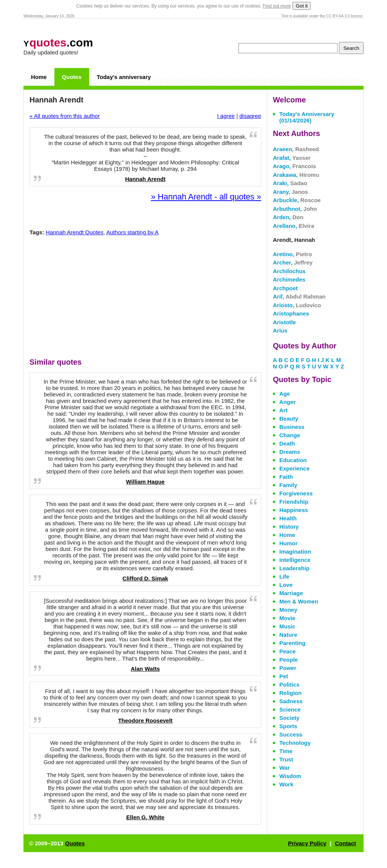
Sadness (291, 701)
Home (39, 77)
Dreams (290, 452)
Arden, (288, 217)
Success (291, 734)
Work (286, 784)
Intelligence (295, 560)
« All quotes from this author (65, 116)
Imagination (295, 552)
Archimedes (289, 279)
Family (288, 485)
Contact (345, 843)
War (285, 768)
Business (292, 427)
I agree (226, 116)
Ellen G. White (145, 817)
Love (286, 585)
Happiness (294, 510)
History (289, 527)
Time (286, 751)
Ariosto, (297, 305)
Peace (287, 651)
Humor (288, 543)
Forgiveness (296, 493)
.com (58, 43)
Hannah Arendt (145, 179)
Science (290, 709)
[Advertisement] (146, 299)
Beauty (289, 419)
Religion (290, 693)
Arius (280, 330)
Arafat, (292, 158)
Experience (294, 468)
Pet (284, 676)
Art (283, 410)
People (289, 660)
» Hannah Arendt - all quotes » (206, 197)
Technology (295, 743)
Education (293, 460)
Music (287, 626)
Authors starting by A (132, 232)
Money (288, 610)
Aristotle (284, 322)
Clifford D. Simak (145, 578)
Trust (286, 759)
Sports (288, 726)
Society (289, 718)
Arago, (294, 166)
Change (290, 435)
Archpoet (285, 288)
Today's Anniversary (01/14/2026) (307, 117)
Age (285, 394)
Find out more (277, 6)
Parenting (292, 643)
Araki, (290, 183)
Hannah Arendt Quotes (75, 232)
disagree (250, 116)
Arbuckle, (297, 200)
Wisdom (290, 776)
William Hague (145, 482)
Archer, (293, 262)
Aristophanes (291, 313)
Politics (289, 685)
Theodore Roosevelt (145, 720)
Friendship (294, 502)
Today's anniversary (124, 77)
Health (288, 518)
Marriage (291, 593)
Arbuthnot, (295, 209)
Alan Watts (145, 669)
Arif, (299, 296)
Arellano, (293, 226)
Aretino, (292, 254)
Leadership (294, 568)
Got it (302, 6)
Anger (287, 402)
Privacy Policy (307, 843)
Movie (287, 618)
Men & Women (299, 601)
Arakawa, (296, 175)
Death (287, 443)
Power (288, 668)
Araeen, (296, 149)
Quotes (72, 77)
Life (284, 576)
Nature (288, 635)
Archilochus (289, 271)
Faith (286, 477)
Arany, (290, 192)
